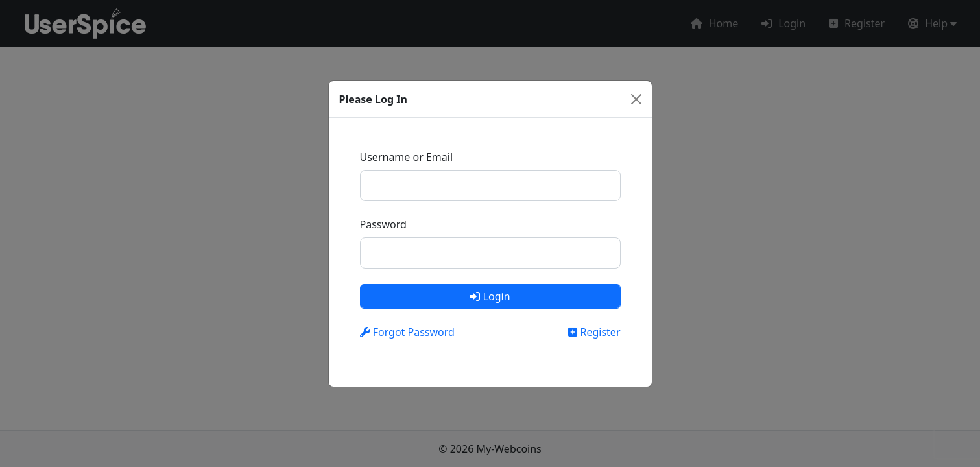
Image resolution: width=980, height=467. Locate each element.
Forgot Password (407, 332)
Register (594, 332)
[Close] (636, 99)
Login (490, 296)
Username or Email (407, 157)
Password (383, 224)
